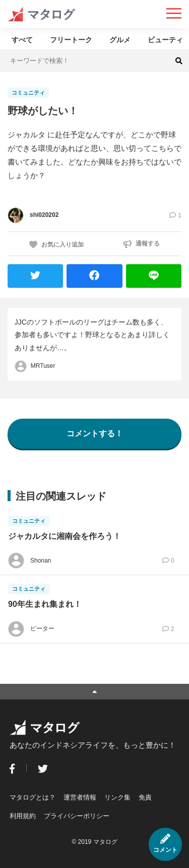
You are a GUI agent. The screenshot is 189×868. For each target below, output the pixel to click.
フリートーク (71, 40)
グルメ (120, 40)
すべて (22, 40)
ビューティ (165, 40)
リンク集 (117, 797)
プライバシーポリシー (77, 816)
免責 (145, 797)
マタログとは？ (33, 797)
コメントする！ (95, 433)
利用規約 (23, 816)
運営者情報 (80, 797)
